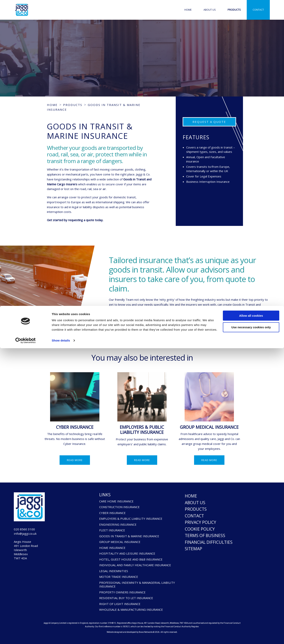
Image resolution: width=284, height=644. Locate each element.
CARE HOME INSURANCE (116, 501)
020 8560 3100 (28, 530)
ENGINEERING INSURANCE (118, 525)
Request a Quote (209, 122)
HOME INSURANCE (112, 548)
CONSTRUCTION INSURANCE (119, 507)
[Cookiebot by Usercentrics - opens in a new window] (26, 636)
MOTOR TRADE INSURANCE (119, 577)
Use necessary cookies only (251, 623)
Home (188, 10)
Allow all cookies (251, 611)
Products (234, 10)
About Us (210, 10)
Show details (61, 636)
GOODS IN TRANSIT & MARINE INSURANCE (129, 536)
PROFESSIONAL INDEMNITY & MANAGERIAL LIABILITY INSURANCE (137, 585)
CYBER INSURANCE (75, 427)
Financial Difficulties (209, 542)
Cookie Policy (200, 529)
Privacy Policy (200, 522)
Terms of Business (205, 535)
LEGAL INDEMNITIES (114, 571)
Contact (258, 10)
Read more (75, 460)
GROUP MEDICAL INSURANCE (209, 427)
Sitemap (193, 549)
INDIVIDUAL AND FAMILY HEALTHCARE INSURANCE (135, 565)
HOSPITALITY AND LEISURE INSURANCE (127, 554)
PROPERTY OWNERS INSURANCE (122, 592)
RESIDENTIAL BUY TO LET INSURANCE (126, 598)
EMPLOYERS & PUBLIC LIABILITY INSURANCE (142, 430)
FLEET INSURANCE (112, 530)
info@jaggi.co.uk (30, 536)
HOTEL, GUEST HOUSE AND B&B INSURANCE (131, 559)
